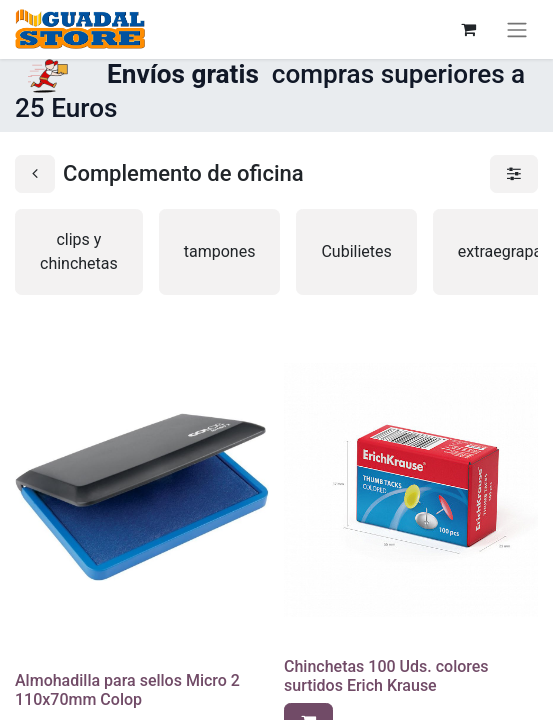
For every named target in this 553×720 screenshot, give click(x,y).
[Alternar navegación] (517, 29)
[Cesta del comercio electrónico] (468, 29)
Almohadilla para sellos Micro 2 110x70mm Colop (127, 690)
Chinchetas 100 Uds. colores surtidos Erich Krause (386, 676)
